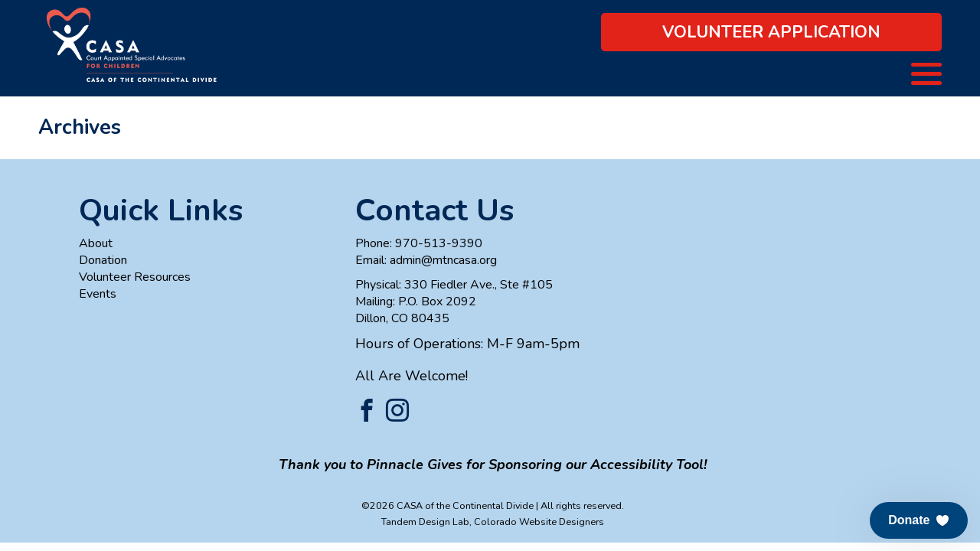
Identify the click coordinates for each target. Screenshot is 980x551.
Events (98, 294)
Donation (103, 260)
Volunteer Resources (135, 277)
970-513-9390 (439, 243)
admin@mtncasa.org (443, 260)
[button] (919, 520)
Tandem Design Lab (425, 522)
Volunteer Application (771, 32)
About (96, 243)
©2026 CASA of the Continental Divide (448, 505)
